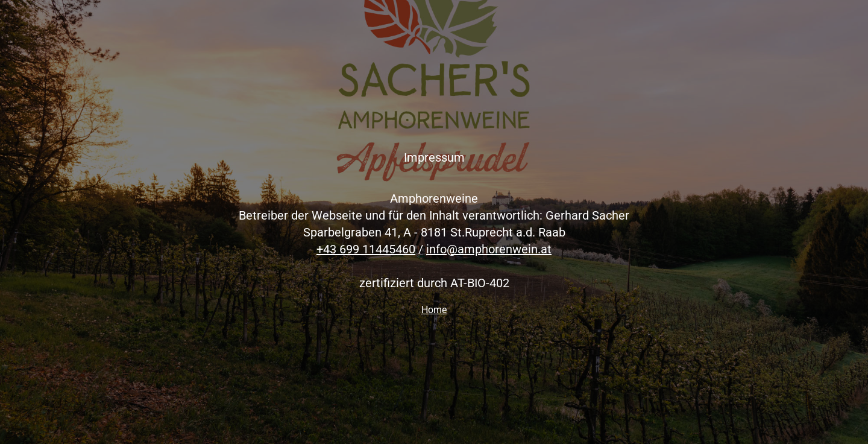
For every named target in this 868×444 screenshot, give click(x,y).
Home (434, 310)
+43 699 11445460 (366, 249)
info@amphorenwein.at (489, 249)
